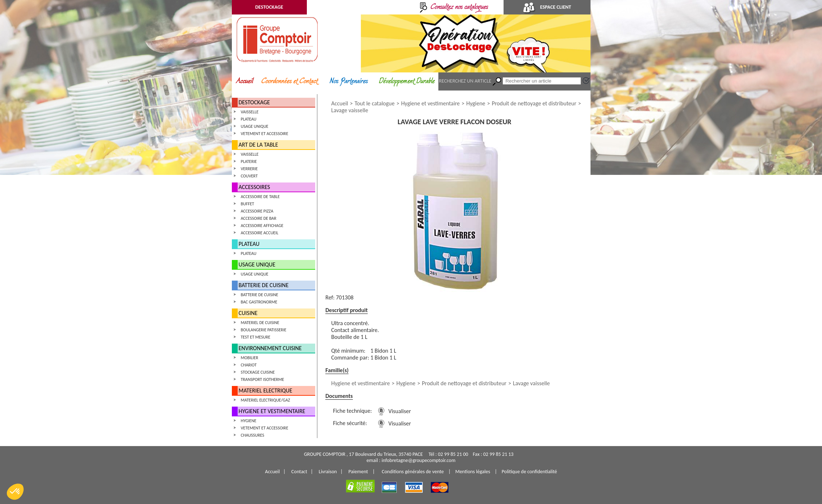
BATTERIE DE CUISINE (264, 285)
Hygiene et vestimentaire (430, 103)
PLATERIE (249, 161)
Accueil (340, 103)
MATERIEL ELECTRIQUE (266, 390)
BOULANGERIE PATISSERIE (264, 330)
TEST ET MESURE (256, 337)
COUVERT (249, 176)
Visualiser (393, 411)
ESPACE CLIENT (547, 7)
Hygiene (476, 103)
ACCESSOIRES (254, 187)
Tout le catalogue (375, 103)
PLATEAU (249, 119)
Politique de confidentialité (529, 472)
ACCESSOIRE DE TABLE (260, 197)
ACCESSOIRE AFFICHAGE (262, 226)
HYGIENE (249, 421)
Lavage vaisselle (350, 110)
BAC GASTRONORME (259, 302)
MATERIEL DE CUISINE (260, 323)
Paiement (358, 472)
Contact (299, 472)
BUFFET (248, 204)
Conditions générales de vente (413, 472)
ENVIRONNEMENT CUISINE (270, 348)
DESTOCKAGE (269, 7)
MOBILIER (250, 358)
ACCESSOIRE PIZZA (257, 211)
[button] (15, 492)
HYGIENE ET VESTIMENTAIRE (272, 411)
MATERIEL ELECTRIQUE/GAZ (266, 400)
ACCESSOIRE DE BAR (259, 218)
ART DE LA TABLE (258, 145)
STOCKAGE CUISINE (258, 372)
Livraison (328, 472)
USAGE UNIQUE (255, 126)
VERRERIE (249, 169)
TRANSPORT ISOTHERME (263, 379)
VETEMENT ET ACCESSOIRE (265, 134)
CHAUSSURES (253, 435)
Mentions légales (473, 472)
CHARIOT (249, 365)
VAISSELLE (250, 112)
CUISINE (248, 313)
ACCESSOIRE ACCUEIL (260, 233)
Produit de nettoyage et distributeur (534, 103)
